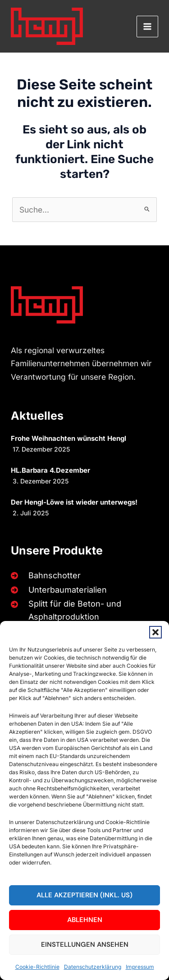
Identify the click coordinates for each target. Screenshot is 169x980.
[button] (155, 632)
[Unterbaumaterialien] (57, 590)
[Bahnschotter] (44, 576)
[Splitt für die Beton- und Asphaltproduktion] (83, 610)
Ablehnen (85, 920)
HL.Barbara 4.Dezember (50, 470)
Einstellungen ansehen (85, 945)
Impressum (140, 967)
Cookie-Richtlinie (37, 967)
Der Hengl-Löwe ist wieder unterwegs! (74, 502)
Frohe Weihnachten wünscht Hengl (69, 438)
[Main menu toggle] (147, 27)
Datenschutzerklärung (93, 967)
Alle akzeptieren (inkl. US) (84, 895)
